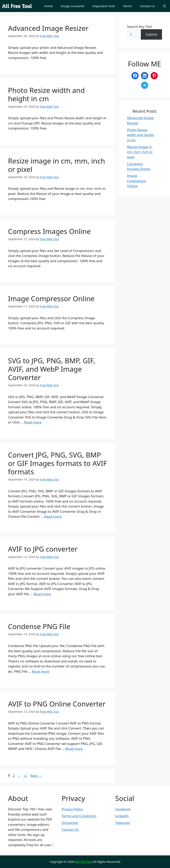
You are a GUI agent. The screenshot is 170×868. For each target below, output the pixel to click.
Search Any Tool (140, 27)
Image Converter (73, 6)
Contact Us (147, 6)
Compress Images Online (49, 231)
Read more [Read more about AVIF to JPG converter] (42, 594)
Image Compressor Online (51, 299)
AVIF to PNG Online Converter (57, 704)
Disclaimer (70, 823)
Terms (127, 6)
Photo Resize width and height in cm (46, 94)
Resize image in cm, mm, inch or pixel (56, 165)
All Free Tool (83, 862)
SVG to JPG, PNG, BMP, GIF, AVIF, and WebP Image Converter (52, 369)
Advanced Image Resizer (48, 28)
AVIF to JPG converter (43, 549)
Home (48, 6)
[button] (164, 6)
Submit (151, 34)
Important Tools (104, 6)
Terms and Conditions (79, 816)
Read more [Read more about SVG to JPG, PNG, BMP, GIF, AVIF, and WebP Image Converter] (33, 422)
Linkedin (122, 816)
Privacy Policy (72, 809)
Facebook (123, 809)
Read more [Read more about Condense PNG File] (40, 671)
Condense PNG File (39, 626)
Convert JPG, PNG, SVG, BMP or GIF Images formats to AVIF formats (57, 463)
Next (36, 776)
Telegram (123, 823)
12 (25, 776)
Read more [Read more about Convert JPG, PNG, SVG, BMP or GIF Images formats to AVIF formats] (53, 516)
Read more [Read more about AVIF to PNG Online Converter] (74, 749)
